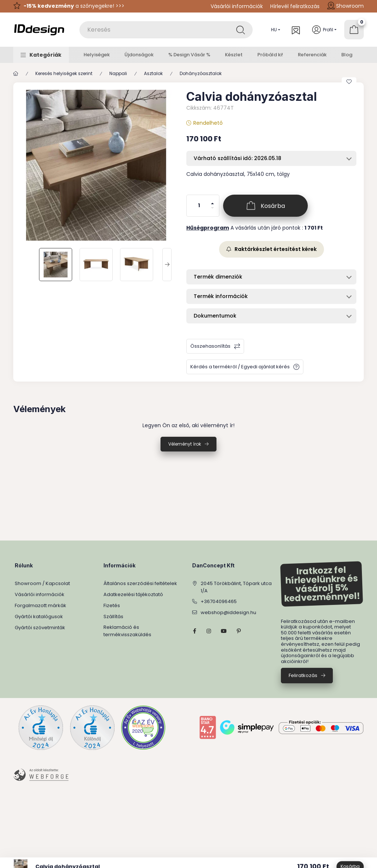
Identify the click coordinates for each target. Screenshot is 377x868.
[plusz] (212, 200)
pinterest (239, 631)
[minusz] (212, 211)
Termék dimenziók (218, 277)
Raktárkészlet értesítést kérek (272, 249)
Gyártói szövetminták (40, 628)
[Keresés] (241, 30)
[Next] (167, 265)
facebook (194, 631)
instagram (209, 631)
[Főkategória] (16, 74)
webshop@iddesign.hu (228, 612)
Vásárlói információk (237, 6)
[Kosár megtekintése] (354, 30)
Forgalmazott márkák (40, 605)
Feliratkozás (303, 675)
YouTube (224, 631)
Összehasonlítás (210, 346)
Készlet (234, 55)
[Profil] (324, 30)
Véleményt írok (185, 444)
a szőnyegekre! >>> (74, 6)
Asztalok (153, 73)
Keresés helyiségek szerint (64, 73)
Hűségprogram (208, 228)
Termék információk (221, 296)
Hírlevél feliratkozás (295, 6)
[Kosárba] (265, 206)
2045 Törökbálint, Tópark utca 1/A (236, 587)
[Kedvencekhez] (349, 82)
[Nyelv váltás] (274, 30)
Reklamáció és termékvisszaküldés (127, 631)
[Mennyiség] (199, 206)
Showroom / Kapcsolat (42, 583)
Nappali (118, 73)
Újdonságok (139, 55)
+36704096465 (219, 601)
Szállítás (113, 617)
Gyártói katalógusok (39, 617)
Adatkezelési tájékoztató (133, 594)
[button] (41, 55)
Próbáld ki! (270, 55)
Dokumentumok (215, 316)
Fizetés (112, 605)
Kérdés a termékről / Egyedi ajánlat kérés (240, 367)
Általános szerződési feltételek (140, 583)
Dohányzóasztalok (201, 73)
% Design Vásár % (189, 55)
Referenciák (312, 55)
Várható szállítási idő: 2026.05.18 (237, 158)
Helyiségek (97, 55)
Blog (347, 55)
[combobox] (166, 30)
